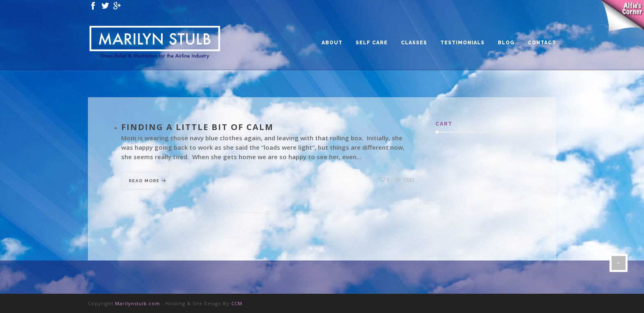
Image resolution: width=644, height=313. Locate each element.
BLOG (506, 43)
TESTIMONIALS (462, 43)
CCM (237, 303)
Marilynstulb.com (138, 303)
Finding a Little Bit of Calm (197, 127)
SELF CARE (372, 43)
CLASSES (414, 43)
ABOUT (332, 43)
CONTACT (542, 43)
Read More (148, 181)
